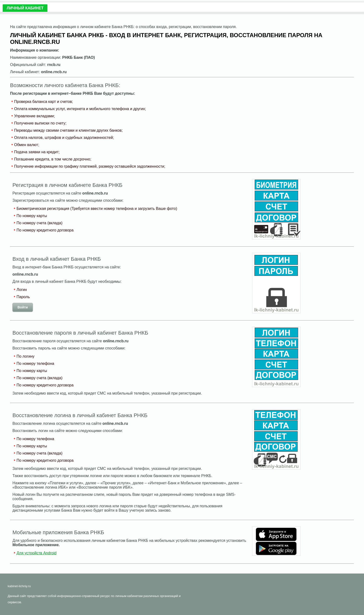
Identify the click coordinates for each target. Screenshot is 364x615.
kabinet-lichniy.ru (19, 586)
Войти (23, 307)
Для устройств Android (37, 553)
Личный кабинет (25, 8)
